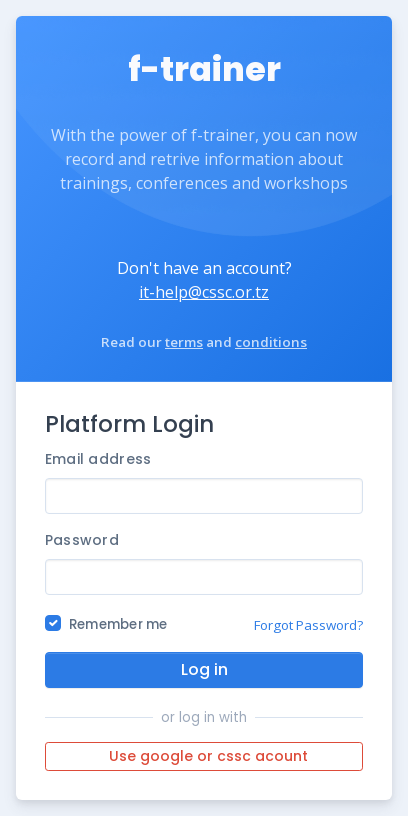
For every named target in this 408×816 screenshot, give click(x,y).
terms (184, 342)
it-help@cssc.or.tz (204, 292)
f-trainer (204, 69)
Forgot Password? (308, 625)
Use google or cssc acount (208, 756)
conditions (271, 342)
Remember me (118, 624)
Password (82, 540)
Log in (204, 669)
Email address (98, 459)
